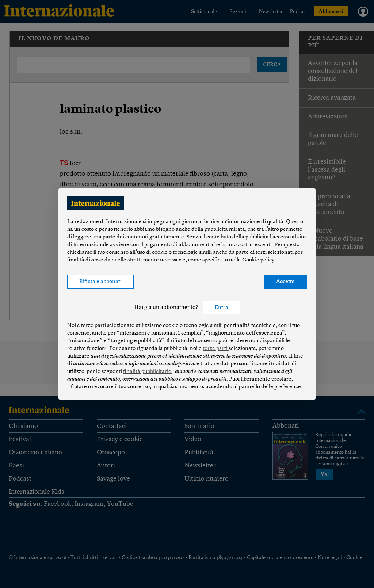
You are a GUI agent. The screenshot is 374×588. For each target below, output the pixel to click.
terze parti (216, 349)
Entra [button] (222, 308)
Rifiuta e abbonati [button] (100, 282)
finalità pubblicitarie (148, 372)
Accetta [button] (285, 282)
